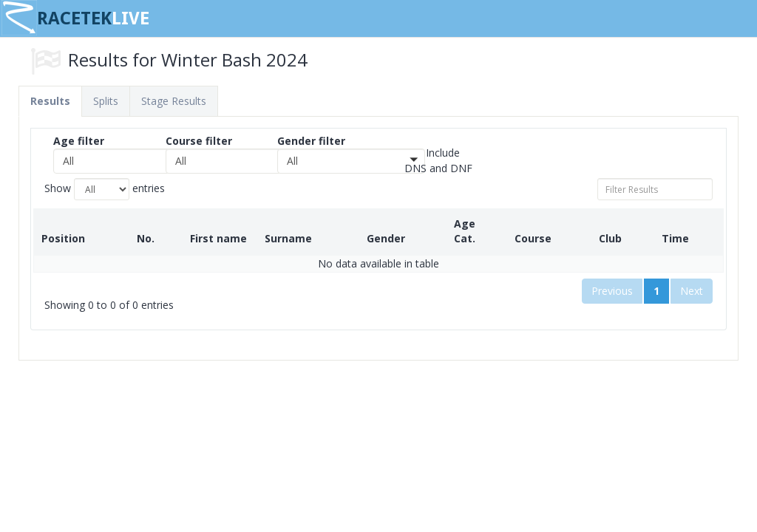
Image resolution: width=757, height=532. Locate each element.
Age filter (79, 141)
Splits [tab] (106, 101)
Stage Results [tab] (174, 101)
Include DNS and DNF (438, 160)
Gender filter (311, 141)
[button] (127, 161)
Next (692, 276)
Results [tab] (50, 101)
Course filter (199, 141)
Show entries (105, 189)
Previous (612, 276)
